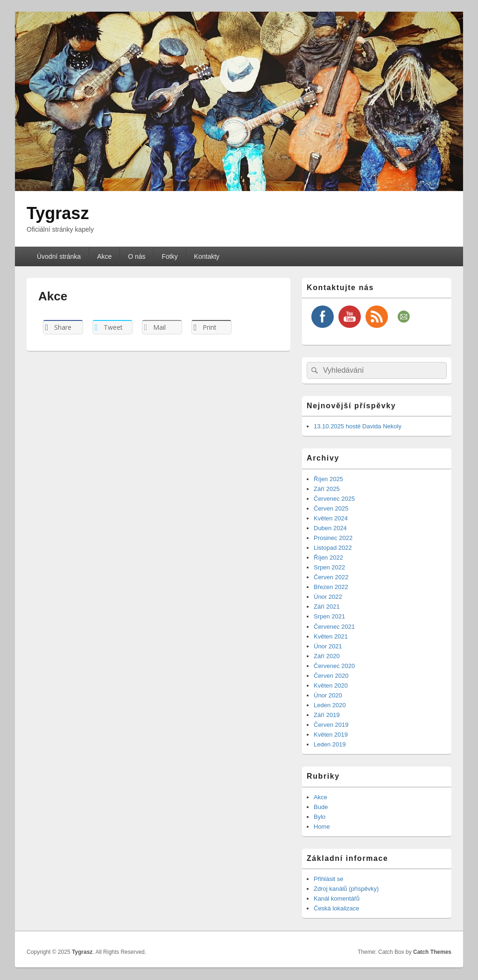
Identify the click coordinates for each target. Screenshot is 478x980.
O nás (137, 256)
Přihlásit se (329, 879)
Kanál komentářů (337, 898)
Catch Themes (432, 952)
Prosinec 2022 (333, 538)
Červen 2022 (331, 577)
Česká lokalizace (337, 908)
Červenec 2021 (334, 627)
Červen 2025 (331, 508)
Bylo (320, 817)
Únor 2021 (328, 646)
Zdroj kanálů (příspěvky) (346, 889)
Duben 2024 (330, 528)
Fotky (169, 256)
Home (322, 827)
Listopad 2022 (333, 548)
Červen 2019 (331, 725)
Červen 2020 (331, 676)
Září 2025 (327, 489)
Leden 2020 (330, 705)
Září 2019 (327, 715)
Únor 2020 (328, 695)
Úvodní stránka (59, 256)
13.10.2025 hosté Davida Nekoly (358, 426)
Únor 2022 (328, 597)
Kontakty (207, 256)
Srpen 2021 (329, 616)
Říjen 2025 (328, 479)
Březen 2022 (331, 587)
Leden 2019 (330, 744)
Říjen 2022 (328, 557)
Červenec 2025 (334, 499)
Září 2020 (327, 656)
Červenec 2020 (334, 666)
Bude (321, 807)
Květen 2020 (331, 685)
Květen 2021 (331, 636)
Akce (104, 256)
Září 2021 (327, 607)
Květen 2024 (331, 518)
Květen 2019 (331, 735)
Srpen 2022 (329, 567)
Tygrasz (58, 213)
